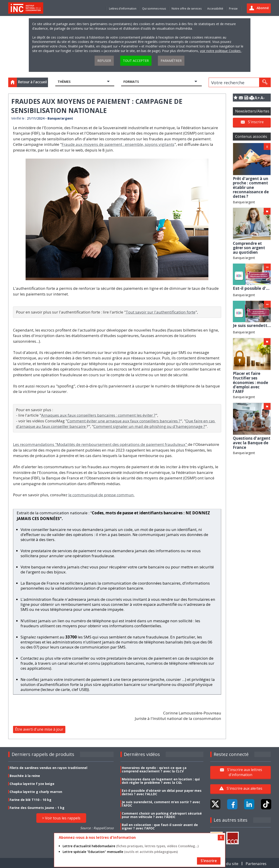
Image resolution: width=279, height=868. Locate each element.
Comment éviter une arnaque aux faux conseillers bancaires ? (124, 421)
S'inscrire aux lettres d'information (245, 772)
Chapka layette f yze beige (32, 784)
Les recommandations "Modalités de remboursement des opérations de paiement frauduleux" (100, 444)
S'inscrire (256, 122)
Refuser (104, 61)
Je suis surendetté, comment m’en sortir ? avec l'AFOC (161, 804)
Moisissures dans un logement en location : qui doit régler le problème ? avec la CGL (161, 781)
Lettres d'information (123, 9)
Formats (131, 82)
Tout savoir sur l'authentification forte (161, 312)
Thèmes (64, 82)
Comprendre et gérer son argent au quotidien (249, 248)
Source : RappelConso (97, 828)
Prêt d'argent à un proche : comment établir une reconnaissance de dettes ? (251, 187)
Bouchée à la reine (25, 776)
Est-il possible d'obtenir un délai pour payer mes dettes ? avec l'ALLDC (162, 792)
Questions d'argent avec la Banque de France (252, 443)
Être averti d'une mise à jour (39, 729)
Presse (233, 9)
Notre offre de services (187, 9)
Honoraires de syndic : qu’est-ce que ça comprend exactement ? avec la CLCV (154, 769)
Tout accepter (136, 61)
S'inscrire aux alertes (244, 788)
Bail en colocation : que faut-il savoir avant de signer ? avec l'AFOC (160, 826)
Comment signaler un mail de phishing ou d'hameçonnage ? (149, 426)
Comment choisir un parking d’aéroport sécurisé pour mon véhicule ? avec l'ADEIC (162, 815)
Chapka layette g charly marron (36, 792)
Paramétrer (171, 61)
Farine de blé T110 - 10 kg (31, 800)
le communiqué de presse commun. (101, 495)
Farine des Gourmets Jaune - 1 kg (37, 808)
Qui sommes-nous (154, 9)
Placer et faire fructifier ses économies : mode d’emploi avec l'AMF (250, 382)
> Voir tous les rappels (61, 818)
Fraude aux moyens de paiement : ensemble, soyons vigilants (118, 144)
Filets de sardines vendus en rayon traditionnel (48, 768)
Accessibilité (215, 9)
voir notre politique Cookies (221, 51)
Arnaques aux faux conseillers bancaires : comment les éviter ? (98, 415)
